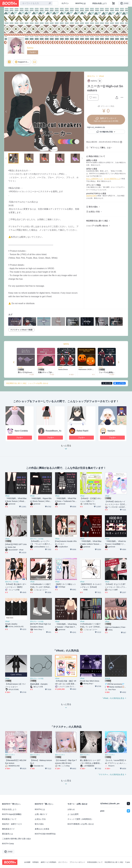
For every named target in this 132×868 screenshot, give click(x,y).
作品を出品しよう (100, 3)
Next (82, 112)
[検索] (50, 3)
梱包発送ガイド (8, 829)
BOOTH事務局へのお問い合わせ (81, 824)
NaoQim (111, 431)
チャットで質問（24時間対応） (80, 819)
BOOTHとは (81, 3)
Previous (6, 112)
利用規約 (36, 862)
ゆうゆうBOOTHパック (112, 179)
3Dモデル (91, 76)
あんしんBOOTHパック (94, 179)
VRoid (101, 76)
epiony (66, 344)
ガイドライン (63, 862)
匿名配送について (9, 819)
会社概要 (27, 862)
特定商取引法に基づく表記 (97, 221)
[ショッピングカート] (113, 3)
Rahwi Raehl (82, 431)
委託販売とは (7, 834)
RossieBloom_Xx (53, 431)
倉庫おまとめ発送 (42, 829)
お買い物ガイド (41, 814)
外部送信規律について (95, 862)
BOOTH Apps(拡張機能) (12, 814)
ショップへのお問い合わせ (97, 226)
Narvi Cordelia (21, 431)
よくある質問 (73, 814)
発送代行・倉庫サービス (12, 824)
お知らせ (71, 809)
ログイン (65, 3)
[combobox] (36, 3)
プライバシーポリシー (77, 862)
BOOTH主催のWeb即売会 (45, 834)
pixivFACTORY (91, 196)
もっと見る (66, 448)
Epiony (30, 48)
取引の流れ (93, 207)
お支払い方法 (94, 212)
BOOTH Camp (8, 844)
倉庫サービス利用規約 (48, 862)
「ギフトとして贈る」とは (100, 148)
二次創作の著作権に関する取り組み (16, 839)
